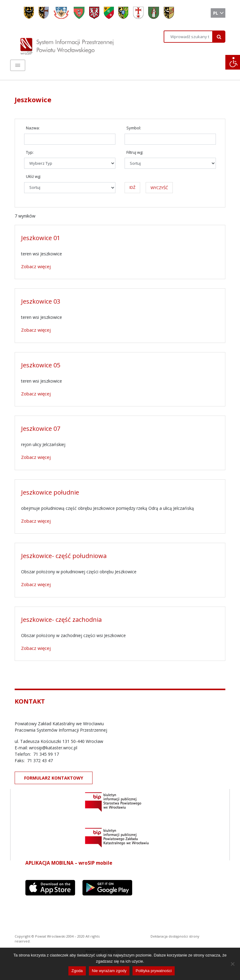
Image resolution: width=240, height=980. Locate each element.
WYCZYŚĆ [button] (159, 188)
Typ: (30, 152)
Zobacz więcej (36, 266)
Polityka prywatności (154, 971)
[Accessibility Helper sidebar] (233, 62)
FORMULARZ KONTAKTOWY (54, 778)
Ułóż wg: (33, 176)
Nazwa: (33, 128)
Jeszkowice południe (50, 492)
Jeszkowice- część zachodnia (61, 620)
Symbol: (134, 128)
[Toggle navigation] (18, 65)
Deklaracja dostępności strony (175, 936)
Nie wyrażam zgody (109, 971)
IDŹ (132, 187)
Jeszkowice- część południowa (64, 556)
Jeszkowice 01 (41, 238)
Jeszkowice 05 (41, 365)
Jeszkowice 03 (41, 301)
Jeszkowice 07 (41, 429)
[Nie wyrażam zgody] (232, 964)
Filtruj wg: (135, 152)
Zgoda (77, 971)
